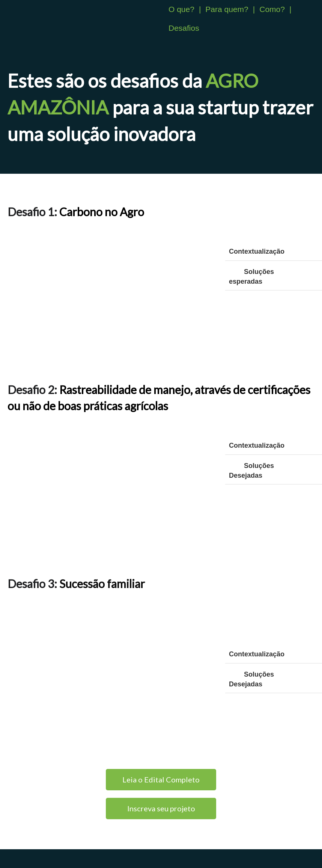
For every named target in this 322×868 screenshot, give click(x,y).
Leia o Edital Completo (161, 779)
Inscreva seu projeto (161, 808)
